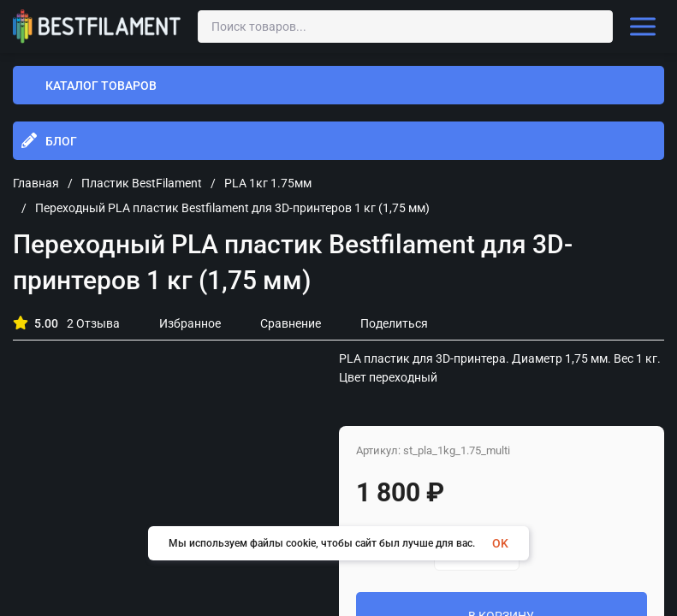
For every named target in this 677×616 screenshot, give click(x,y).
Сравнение (282, 323)
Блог (61, 141)
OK (500, 543)
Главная (36, 183)
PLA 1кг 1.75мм (268, 183)
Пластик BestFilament (142, 183)
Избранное (181, 323)
